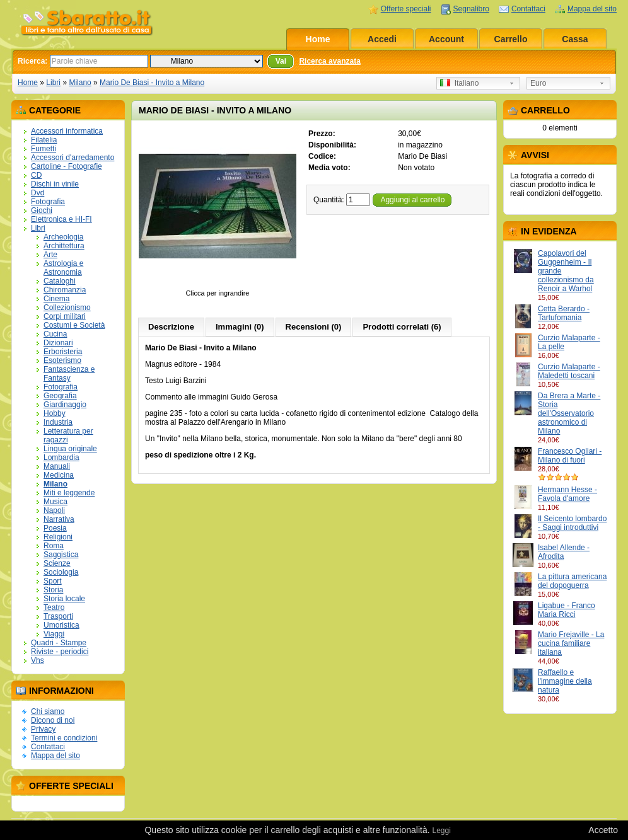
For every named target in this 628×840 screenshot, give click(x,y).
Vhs (38, 660)
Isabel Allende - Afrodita (564, 552)
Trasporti (58, 616)
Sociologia (61, 572)
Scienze (57, 563)
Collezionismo (67, 308)
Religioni (58, 537)
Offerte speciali (406, 9)
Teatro (54, 607)
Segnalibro (471, 9)
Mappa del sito (592, 9)
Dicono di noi (53, 720)
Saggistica (61, 555)
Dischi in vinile (55, 184)
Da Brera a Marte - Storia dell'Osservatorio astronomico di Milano (569, 413)
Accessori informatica (67, 131)
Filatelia (44, 140)
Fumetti (44, 149)
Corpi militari (65, 316)
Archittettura (64, 246)
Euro (538, 83)
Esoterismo (62, 360)
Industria (58, 422)
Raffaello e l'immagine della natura (565, 681)
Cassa (575, 39)
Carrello (511, 39)
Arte (50, 255)
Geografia (60, 396)
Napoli (54, 510)
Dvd (38, 193)
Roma (54, 546)
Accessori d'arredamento (73, 158)
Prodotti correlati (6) (402, 327)
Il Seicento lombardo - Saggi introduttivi (572, 523)
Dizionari (58, 343)
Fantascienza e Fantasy (69, 374)
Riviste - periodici (60, 652)
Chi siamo (48, 711)
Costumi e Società (74, 325)
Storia (53, 590)
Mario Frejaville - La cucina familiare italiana (571, 643)
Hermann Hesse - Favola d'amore (567, 494)
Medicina (59, 475)
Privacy (43, 729)
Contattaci (528, 9)
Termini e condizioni (64, 738)
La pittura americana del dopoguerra (572, 581)
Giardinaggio (65, 405)
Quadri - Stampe (59, 643)
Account (446, 39)
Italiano (459, 83)
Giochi (42, 210)
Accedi (382, 39)
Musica (55, 502)
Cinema (56, 299)
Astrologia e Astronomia (63, 268)
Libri (53, 83)
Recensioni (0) (314, 327)
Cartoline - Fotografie (67, 166)
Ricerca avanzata (329, 61)
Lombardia (61, 457)
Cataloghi (60, 281)
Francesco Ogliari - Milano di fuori (570, 456)
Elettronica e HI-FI (61, 219)
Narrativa (59, 519)
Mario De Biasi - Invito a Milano (152, 83)
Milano (80, 83)
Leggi (441, 831)
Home (318, 39)
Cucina (55, 334)
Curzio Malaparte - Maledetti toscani (569, 371)
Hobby (55, 413)
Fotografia (48, 202)
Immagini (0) (240, 327)
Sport (53, 581)
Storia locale (64, 599)
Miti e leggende (69, 493)
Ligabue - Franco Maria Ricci (567, 610)
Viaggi (54, 634)
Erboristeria (63, 352)
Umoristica (61, 625)
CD (36, 175)
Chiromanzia (65, 290)
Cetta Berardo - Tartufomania (564, 313)
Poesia (55, 528)
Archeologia (63, 237)
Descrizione (171, 327)
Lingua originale (70, 449)
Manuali (57, 466)
